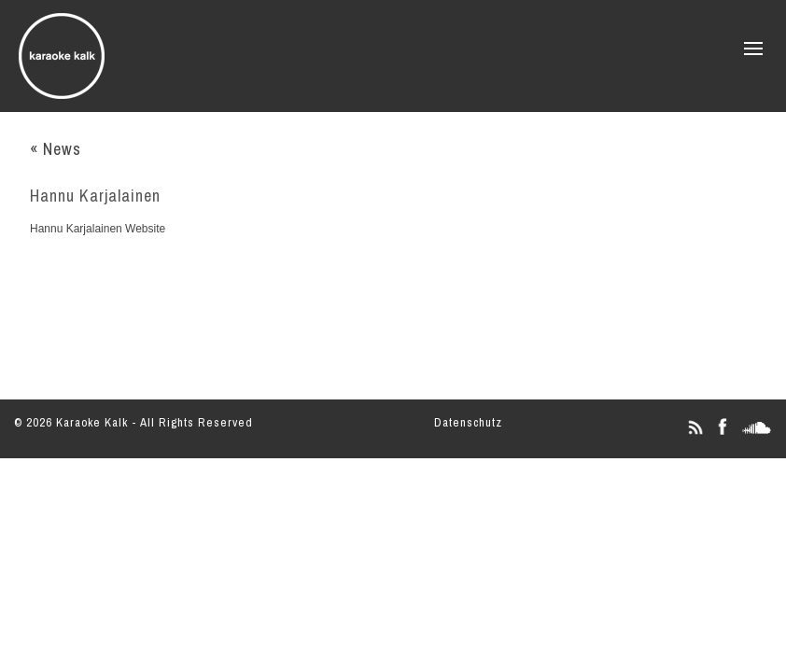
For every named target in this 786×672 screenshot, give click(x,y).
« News (56, 149)
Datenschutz (468, 422)
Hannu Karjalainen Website (98, 229)
